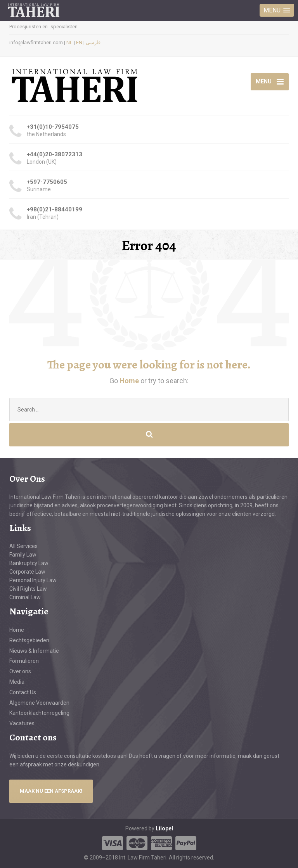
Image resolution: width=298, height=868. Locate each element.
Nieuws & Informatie (34, 651)
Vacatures (22, 723)
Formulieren (24, 661)
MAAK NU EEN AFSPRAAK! (51, 791)
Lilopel (164, 828)
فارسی (93, 42)
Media (17, 682)
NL (69, 42)
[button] (277, 10)
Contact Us (23, 692)
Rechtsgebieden (29, 640)
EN (79, 42)
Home (130, 381)
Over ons (20, 671)
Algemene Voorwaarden (39, 703)
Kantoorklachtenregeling (39, 713)
